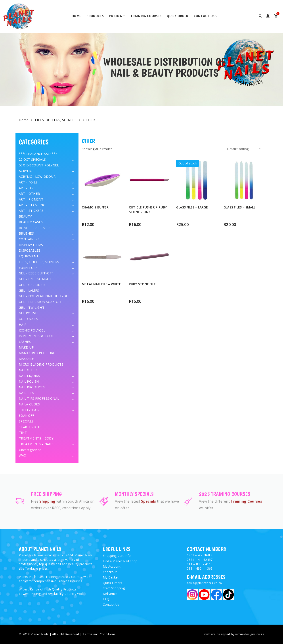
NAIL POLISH (29, 381)
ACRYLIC (25, 171)
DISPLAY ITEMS (31, 245)
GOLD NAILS (28, 319)
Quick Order (177, 16)
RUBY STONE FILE (142, 284)
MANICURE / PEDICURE (37, 353)
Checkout (110, 572)
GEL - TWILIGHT (32, 307)
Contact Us (204, 16)
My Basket (111, 577)
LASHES (25, 341)
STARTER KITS (30, 427)
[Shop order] (245, 149)
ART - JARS (27, 188)
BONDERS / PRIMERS (35, 228)
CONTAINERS (29, 239)
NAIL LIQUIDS (29, 376)
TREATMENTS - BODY (36, 438)
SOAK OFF (27, 415)
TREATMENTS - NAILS (36, 444)
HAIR (23, 324)
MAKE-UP (26, 347)
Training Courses (146, 16)
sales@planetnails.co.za (204, 583)
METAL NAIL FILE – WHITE (101, 284)
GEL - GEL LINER (32, 285)
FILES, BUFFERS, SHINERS (56, 120)
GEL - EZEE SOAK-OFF (36, 279)
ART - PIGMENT (31, 199)
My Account (112, 566)
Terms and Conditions (99, 634)
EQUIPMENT (29, 256)
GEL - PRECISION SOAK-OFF (40, 302)
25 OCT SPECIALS (32, 159)
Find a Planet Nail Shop (120, 561)
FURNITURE (28, 268)
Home (76, 16)
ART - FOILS (28, 182)
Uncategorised (30, 450)
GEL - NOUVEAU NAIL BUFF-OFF (44, 296)
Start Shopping (114, 588)
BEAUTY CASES (31, 222)
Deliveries (110, 594)
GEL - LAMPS (29, 290)
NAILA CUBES (29, 404)
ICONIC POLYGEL (32, 330)
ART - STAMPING (32, 205)
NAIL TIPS (27, 393)
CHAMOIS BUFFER (95, 207)
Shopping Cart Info (117, 556)
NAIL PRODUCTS (32, 387)
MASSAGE (26, 359)
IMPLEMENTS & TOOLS (37, 336)
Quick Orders (112, 583)
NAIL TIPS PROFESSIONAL (39, 398)
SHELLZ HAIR (29, 410)
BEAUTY (25, 216)
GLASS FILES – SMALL (239, 207)
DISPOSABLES (30, 250)
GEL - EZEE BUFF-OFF (36, 273)
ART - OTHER (29, 193)
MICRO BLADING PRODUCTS (41, 364)
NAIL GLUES (28, 370)
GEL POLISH (28, 313)
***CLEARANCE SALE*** (38, 154)
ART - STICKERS (31, 210)
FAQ (106, 599)
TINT (23, 432)
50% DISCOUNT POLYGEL (39, 165)
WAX (22, 455)
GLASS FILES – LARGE (192, 207)
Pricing (116, 16)
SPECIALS (26, 421)
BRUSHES (26, 233)
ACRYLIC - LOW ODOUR (37, 176)
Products (95, 16)
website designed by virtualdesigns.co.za (234, 634)
